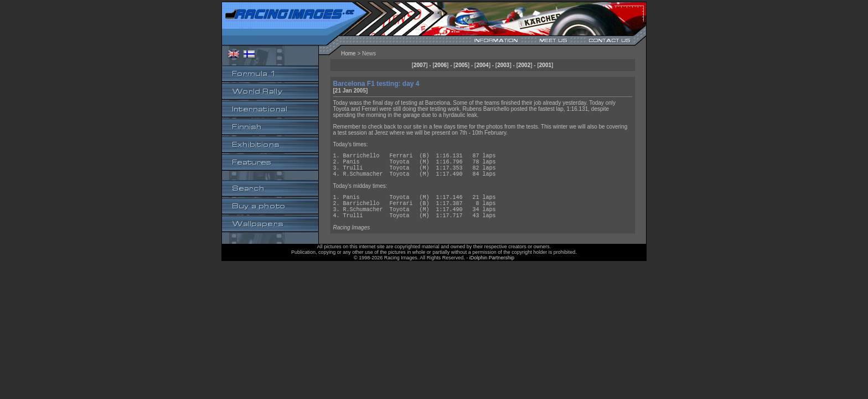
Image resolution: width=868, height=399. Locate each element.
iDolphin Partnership (492, 271)
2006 (441, 65)
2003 (503, 65)
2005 (462, 65)
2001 (545, 65)
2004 (482, 65)
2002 (524, 65)
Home (348, 53)
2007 (420, 65)
